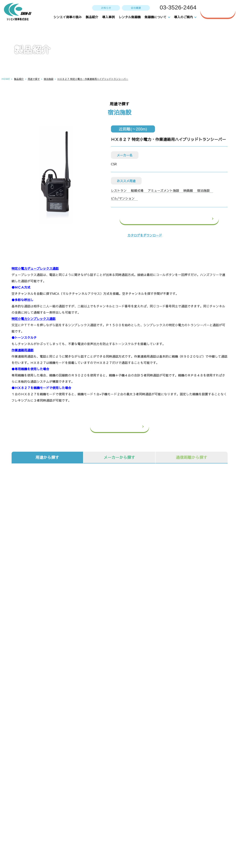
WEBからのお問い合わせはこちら (178, 735)
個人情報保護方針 (215, 823)
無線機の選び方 (162, 814)
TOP (107, 796)
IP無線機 (119, 590)
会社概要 (136, 8)
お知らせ (106, 8)
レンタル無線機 (130, 17)
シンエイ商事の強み (68, 17)
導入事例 (109, 17)
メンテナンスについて (167, 805)
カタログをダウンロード (145, 235)
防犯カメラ (49, 610)
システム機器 (190, 590)
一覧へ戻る (127, 427)
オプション (119, 610)
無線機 (49, 590)
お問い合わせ (221, 10)
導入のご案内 (161, 823)
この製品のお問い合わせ (179, 219)
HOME (6, 79)
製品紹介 (92, 17)
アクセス (25, 834)
